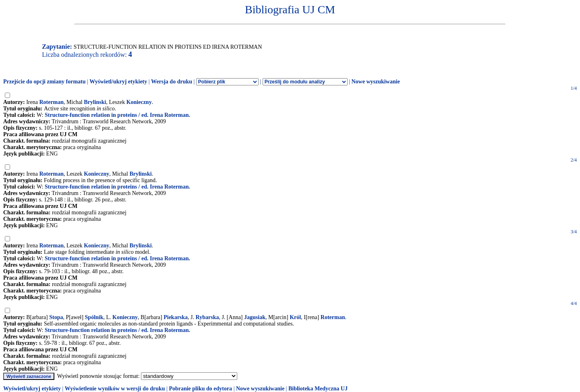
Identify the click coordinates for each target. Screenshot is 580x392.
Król (295, 317)
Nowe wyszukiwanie (375, 82)
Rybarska (207, 317)
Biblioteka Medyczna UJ (318, 389)
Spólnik (94, 317)
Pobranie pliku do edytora (200, 389)
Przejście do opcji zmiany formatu (45, 82)
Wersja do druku (172, 82)
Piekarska (176, 317)
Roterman (51, 102)
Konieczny (139, 102)
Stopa (56, 317)
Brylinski (95, 102)
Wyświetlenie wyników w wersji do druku (115, 389)
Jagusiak (255, 317)
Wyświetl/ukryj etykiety (118, 82)
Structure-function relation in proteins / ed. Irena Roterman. (117, 115)
